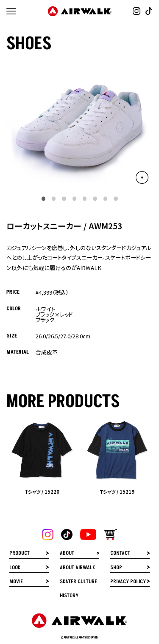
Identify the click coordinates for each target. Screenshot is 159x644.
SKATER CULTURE (78, 582)
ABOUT (67, 554)
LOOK (15, 568)
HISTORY (69, 596)
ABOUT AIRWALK (77, 568)
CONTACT (120, 554)
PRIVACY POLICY (128, 582)
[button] (43, 198)
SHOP (116, 568)
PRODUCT (20, 554)
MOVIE (16, 582)
